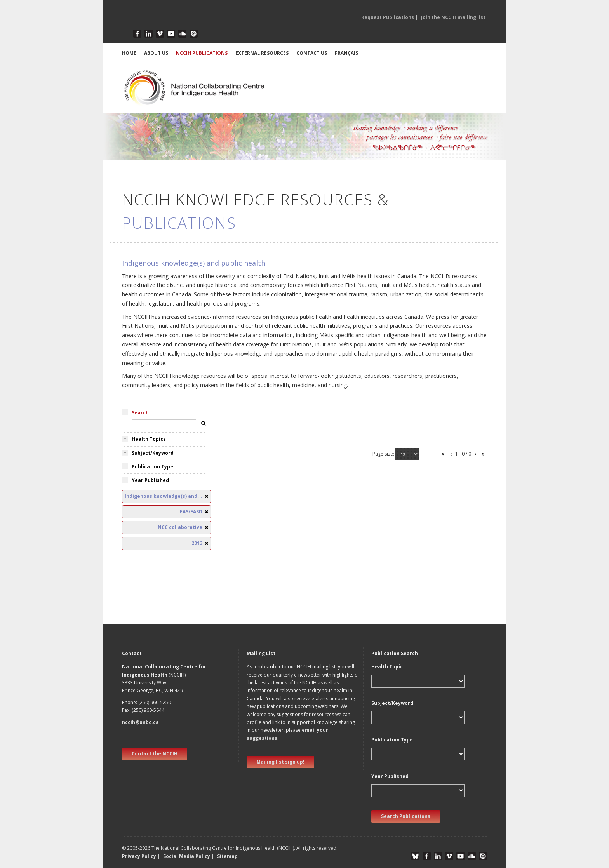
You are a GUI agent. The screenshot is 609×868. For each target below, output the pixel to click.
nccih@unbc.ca (140, 722)
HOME (129, 53)
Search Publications (406, 816)
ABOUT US (156, 53)
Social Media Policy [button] (187, 856)
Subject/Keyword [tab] (153, 453)
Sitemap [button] (227, 856)
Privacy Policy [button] (139, 856)
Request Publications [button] (388, 17)
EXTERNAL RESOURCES (262, 53)
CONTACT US (312, 53)
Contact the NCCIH (155, 754)
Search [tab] (140, 413)
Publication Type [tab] (152, 467)
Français (346, 53)
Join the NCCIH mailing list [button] (453, 17)
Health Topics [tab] (149, 439)
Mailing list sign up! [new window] (280, 762)
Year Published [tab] (150, 480)
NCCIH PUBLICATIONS (202, 53)
